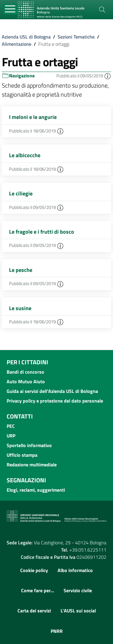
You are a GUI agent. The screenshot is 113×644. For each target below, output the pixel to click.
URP (11, 436)
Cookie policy (34, 570)
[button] (108, 76)
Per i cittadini (27, 362)
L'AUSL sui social (78, 611)
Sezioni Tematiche (76, 37)
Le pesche (21, 270)
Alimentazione (17, 44)
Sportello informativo (29, 445)
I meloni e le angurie (33, 117)
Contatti (20, 416)
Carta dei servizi (34, 611)
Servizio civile (78, 590)
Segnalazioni (26, 480)
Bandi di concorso (25, 372)
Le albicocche (25, 155)
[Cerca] (102, 10)
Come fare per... (38, 590)
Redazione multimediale (32, 465)
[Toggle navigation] (10, 9)
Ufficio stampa (22, 455)
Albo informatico (75, 570)
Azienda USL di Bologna (26, 37)
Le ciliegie (21, 193)
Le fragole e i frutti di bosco (42, 232)
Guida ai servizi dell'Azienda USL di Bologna (52, 391)
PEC (11, 426)
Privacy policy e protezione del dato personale (55, 401)
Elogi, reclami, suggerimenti (36, 490)
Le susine (20, 308)
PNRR (57, 631)
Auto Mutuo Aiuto (26, 381)
